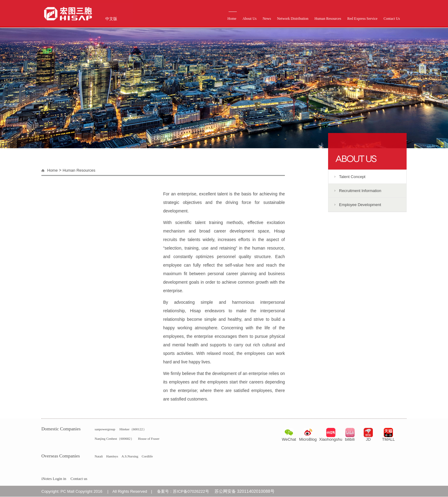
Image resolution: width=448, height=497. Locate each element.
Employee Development (360, 205)
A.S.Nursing (130, 456)
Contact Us (392, 19)
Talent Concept (352, 177)
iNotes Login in (54, 479)
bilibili (350, 439)
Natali (99, 456)
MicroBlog (308, 439)
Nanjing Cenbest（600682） (114, 439)
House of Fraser (149, 439)
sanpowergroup (105, 429)
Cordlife (147, 456)
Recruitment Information (360, 191)
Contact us (79, 479)
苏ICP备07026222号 (191, 491)
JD (368, 439)
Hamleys (112, 456)
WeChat (289, 439)
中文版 (111, 19)
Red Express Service (362, 19)
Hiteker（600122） (133, 429)
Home (232, 19)
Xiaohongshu (331, 439)
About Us (250, 19)
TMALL (388, 439)
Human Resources (328, 19)
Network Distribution (293, 19)
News (267, 19)
